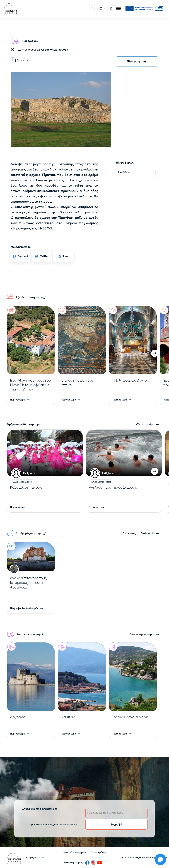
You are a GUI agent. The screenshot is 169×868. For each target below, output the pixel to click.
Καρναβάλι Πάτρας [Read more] (26, 487)
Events (101, 9)
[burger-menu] (118, 8)
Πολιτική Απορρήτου (74, 852)
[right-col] (137, 61)
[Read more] (31, 385)
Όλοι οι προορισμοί (142, 634)
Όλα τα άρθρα (145, 424)
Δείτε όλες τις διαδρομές (138, 533)
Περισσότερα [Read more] (18, 400)
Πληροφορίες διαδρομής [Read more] (24, 608)
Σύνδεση (111, 9)
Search (91, 9)
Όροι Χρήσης (99, 852)
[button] (155, 353)
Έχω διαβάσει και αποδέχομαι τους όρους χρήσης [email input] (53, 825)
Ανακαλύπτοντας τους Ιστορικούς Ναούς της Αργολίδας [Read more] (28, 583)
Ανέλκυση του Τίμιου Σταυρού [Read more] (113, 487)
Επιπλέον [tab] (123, 172)
